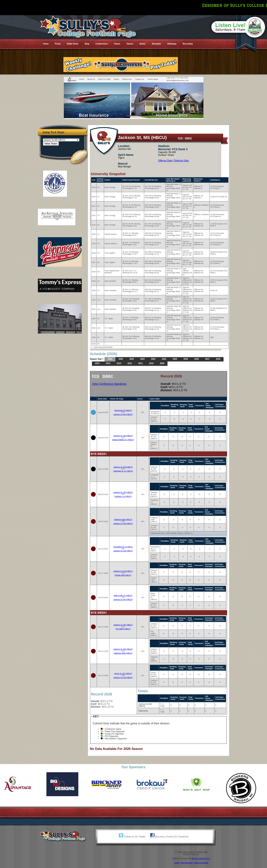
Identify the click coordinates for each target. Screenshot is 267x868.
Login (177, 863)
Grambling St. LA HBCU (123, 547)
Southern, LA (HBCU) (123, 496)
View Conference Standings (109, 384)
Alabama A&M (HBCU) (123, 519)
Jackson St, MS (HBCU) (123, 414)
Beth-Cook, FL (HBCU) (123, 595)
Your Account (187, 863)
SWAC (188, 138)
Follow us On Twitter (132, 837)
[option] (22, 784)
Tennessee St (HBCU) (123, 410)
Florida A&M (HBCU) (123, 575)
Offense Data (165, 161)
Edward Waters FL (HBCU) (123, 440)
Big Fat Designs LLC (201, 859)
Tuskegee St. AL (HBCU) (123, 471)
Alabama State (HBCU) (123, 653)
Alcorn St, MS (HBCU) (123, 673)
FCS (180, 138)
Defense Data (181, 161)
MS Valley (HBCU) (123, 629)
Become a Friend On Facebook (169, 837)
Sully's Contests (201, 863)
